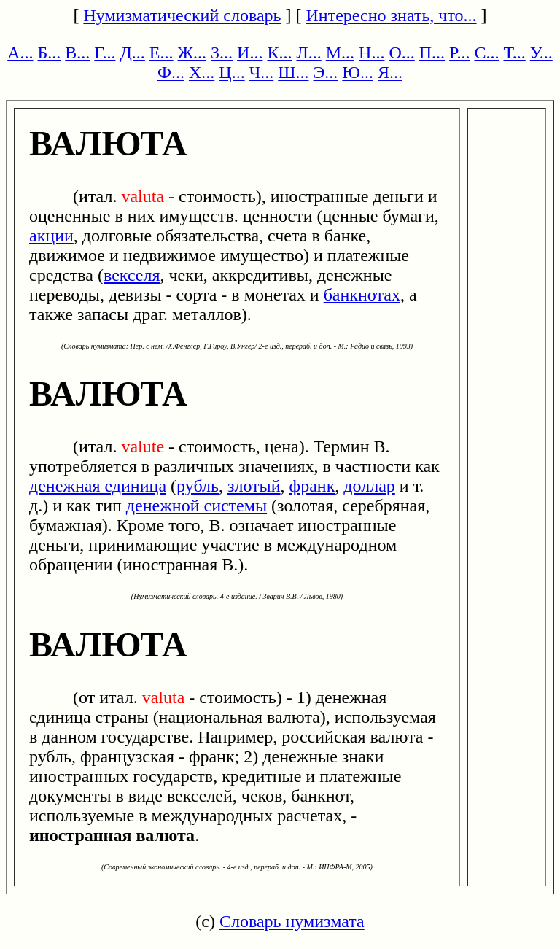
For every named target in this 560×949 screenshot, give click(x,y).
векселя (132, 275)
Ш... (293, 72)
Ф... (171, 72)
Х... (202, 72)
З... (222, 53)
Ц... (232, 72)
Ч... (262, 72)
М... (340, 53)
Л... (308, 53)
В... (77, 53)
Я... (390, 72)
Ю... (358, 72)
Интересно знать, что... (392, 15)
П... (432, 53)
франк (312, 486)
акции (51, 236)
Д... (132, 53)
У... (541, 53)
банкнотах (362, 295)
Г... (105, 53)
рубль (198, 486)
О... (401, 53)
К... (279, 53)
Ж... (192, 53)
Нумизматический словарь (182, 15)
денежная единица (98, 486)
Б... (50, 53)
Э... (325, 72)
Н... (372, 53)
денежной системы (197, 506)
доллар (369, 486)
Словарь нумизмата (292, 921)
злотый (254, 486)
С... (486, 53)
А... (20, 53)
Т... (514, 53)
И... (250, 53)
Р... (459, 53)
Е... (162, 53)
